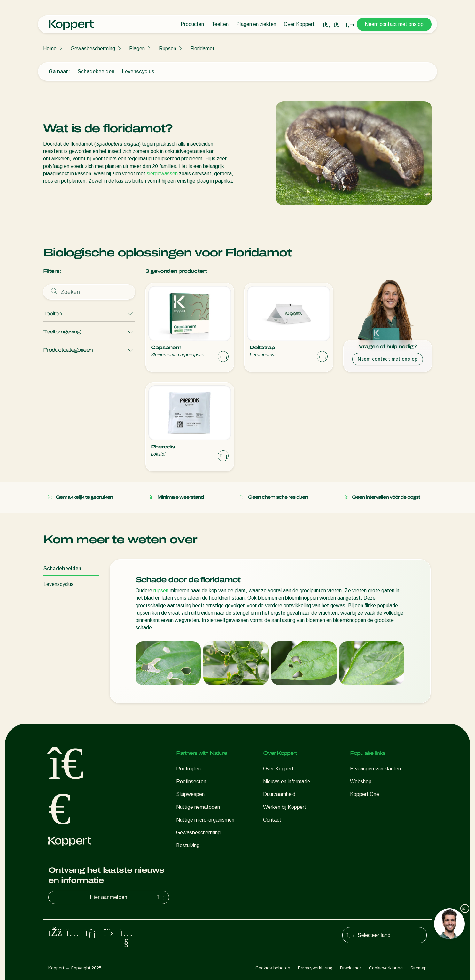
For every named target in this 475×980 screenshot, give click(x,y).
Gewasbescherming (93, 48)
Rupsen (167, 48)
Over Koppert (299, 24)
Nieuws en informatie (287, 781)
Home (50, 48)
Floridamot (202, 48)
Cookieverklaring (386, 968)
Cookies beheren (273, 968)
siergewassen (162, 174)
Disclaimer (351, 968)
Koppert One (365, 794)
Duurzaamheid (279, 794)
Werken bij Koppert (285, 807)
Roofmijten (188, 769)
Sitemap (419, 968)
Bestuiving (188, 845)
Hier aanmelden (128, 897)
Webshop (361, 781)
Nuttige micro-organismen (205, 820)
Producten (192, 24)
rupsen (161, 590)
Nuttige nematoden (198, 807)
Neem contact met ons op (394, 24)
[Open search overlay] (327, 24)
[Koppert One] (338, 24)
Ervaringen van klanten (375, 769)
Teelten (220, 24)
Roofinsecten (191, 781)
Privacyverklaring (315, 968)
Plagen (137, 48)
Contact (272, 820)
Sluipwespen (190, 794)
